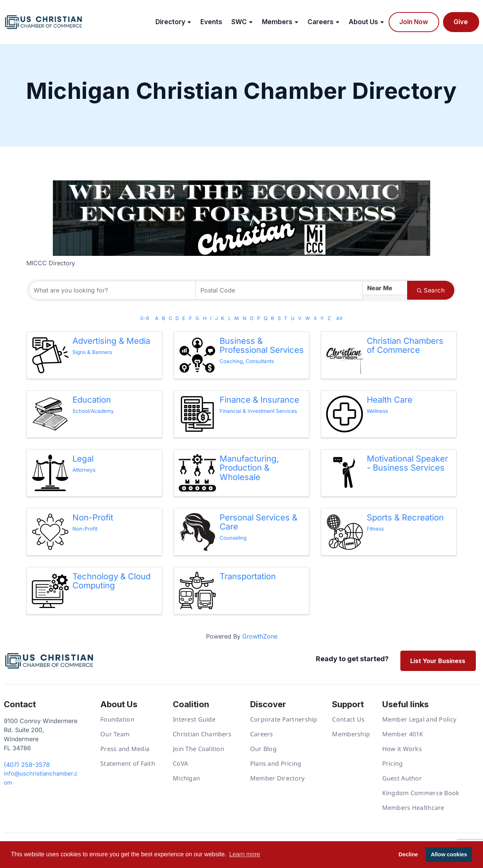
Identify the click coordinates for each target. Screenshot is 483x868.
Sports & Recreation (405, 517)
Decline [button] (408, 854)
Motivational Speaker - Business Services (407, 463)
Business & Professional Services (262, 345)
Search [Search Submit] (431, 290)
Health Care (390, 400)
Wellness (377, 411)
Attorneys (84, 470)
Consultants (260, 361)
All (339, 318)
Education (92, 400)
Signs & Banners (92, 352)
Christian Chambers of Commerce (405, 345)
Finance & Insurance (259, 400)
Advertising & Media (111, 341)
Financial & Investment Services (258, 411)
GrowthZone (260, 636)
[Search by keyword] (112, 290)
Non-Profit (93, 517)
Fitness (375, 529)
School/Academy (93, 411)
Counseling (233, 538)
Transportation (248, 576)
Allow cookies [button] (449, 854)
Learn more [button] (245, 854)
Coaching (231, 361)
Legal (83, 459)
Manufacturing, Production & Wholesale (249, 468)
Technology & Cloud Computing (112, 581)
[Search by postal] (279, 290)
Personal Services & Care (258, 522)
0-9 (145, 318)
